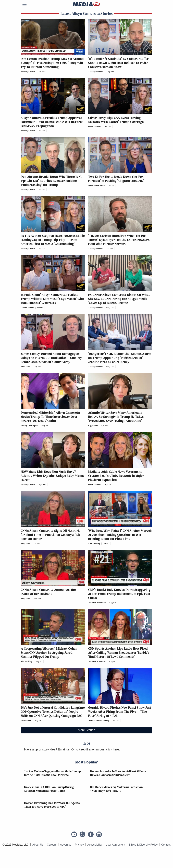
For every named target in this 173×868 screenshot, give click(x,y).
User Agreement (115, 845)
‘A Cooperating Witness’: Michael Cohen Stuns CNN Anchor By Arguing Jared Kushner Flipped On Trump (49, 652)
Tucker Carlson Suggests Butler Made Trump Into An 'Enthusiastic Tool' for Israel (52, 773)
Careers (52, 845)
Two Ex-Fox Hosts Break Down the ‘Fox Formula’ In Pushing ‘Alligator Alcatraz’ (116, 179)
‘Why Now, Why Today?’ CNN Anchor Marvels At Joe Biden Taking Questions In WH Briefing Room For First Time (120, 535)
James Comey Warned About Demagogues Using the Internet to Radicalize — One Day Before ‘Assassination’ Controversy (51, 358)
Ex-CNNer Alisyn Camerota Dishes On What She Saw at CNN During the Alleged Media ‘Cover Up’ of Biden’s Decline (119, 299)
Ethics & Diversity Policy (143, 845)
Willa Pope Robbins (97, 186)
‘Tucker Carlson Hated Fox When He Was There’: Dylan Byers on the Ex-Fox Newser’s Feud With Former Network (119, 240)
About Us (38, 845)
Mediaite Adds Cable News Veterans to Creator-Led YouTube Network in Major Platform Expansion (116, 476)
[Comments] (48, 72)
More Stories (86, 730)
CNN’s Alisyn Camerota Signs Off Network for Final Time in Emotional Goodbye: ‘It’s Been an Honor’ (50, 535)
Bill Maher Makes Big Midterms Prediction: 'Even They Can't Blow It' (117, 789)
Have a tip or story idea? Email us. (47, 749)
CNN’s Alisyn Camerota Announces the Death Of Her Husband (48, 592)
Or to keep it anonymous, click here (95, 749)
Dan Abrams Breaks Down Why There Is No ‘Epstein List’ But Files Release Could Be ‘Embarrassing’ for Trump (51, 181)
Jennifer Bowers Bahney (99, 720)
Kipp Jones (26, 367)
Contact (166, 845)
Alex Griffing (94, 544)
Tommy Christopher (29, 425)
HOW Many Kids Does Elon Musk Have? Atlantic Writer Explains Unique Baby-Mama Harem (52, 476)
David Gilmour (95, 127)
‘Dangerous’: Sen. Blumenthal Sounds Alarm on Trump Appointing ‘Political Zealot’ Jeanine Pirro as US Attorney (120, 358)
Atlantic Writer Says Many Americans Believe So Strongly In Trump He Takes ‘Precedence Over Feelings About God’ (116, 417)
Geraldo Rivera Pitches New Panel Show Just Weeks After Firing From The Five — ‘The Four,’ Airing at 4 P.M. (120, 712)
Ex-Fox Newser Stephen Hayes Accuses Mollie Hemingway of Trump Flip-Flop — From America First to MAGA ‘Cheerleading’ (53, 240)
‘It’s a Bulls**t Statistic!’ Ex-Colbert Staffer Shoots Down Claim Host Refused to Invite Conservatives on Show (118, 63)
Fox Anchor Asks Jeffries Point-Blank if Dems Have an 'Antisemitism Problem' (118, 773)
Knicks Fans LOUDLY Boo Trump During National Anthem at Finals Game (49, 789)
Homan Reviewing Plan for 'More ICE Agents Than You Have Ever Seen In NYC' (52, 805)
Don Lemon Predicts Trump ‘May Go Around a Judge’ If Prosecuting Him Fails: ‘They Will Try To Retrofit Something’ (52, 63)
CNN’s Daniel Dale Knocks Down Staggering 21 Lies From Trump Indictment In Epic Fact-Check (120, 594)
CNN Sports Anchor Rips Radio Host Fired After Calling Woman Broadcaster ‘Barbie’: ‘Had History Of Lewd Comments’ (119, 652)
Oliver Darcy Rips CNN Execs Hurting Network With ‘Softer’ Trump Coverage (116, 120)
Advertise (66, 845)
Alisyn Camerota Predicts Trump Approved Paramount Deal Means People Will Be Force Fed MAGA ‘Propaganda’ (52, 122)
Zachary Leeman (28, 72)
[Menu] (27, 4)
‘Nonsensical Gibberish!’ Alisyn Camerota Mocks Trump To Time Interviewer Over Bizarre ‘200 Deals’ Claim (50, 417)
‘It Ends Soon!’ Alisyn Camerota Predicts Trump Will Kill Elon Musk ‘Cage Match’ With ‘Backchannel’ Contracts (52, 299)
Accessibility (95, 845)
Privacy (79, 845)
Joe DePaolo (26, 720)
